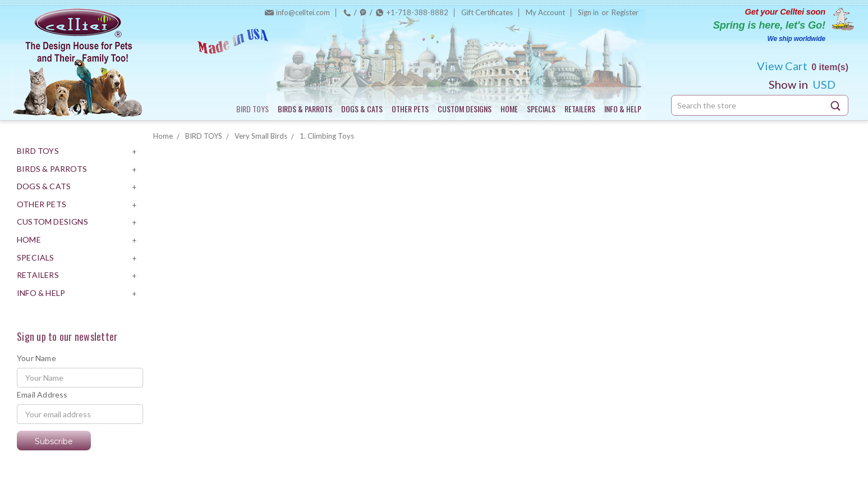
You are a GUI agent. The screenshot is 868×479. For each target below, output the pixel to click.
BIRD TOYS (252, 109)
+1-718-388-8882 (417, 12)
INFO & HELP (623, 109)
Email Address (42, 394)
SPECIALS (541, 109)
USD (806, 84)
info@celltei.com (303, 12)
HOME (509, 109)
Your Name (36, 358)
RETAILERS (580, 109)
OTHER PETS (410, 109)
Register (625, 12)
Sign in (588, 12)
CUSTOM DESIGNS (465, 109)
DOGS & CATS (362, 109)
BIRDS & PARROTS (305, 109)
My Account (545, 12)
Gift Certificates (487, 12)
